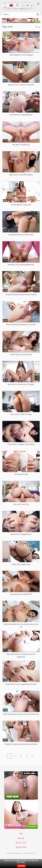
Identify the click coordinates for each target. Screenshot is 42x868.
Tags (21, 834)
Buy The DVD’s (21, 847)
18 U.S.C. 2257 (21, 843)
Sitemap (21, 838)
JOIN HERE (21, 866)
